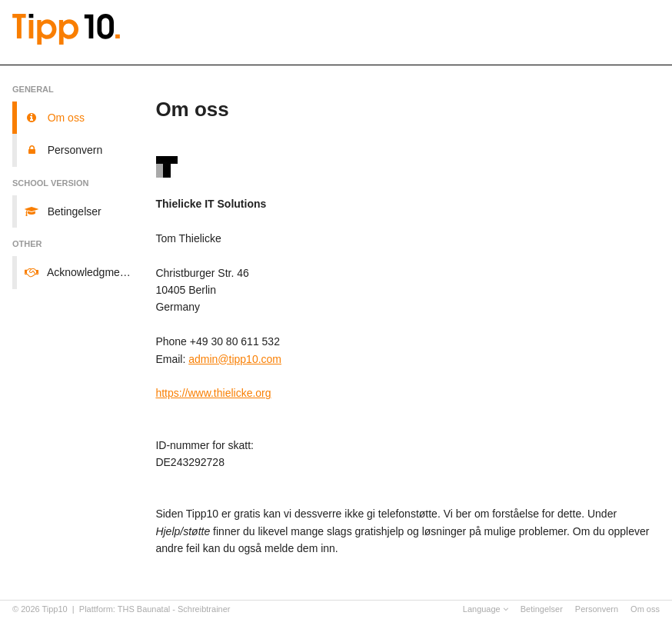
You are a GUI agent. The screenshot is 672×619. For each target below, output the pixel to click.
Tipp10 (55, 609)
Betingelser (542, 609)
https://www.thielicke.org (213, 393)
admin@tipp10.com (235, 359)
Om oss (645, 609)
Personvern (597, 609)
